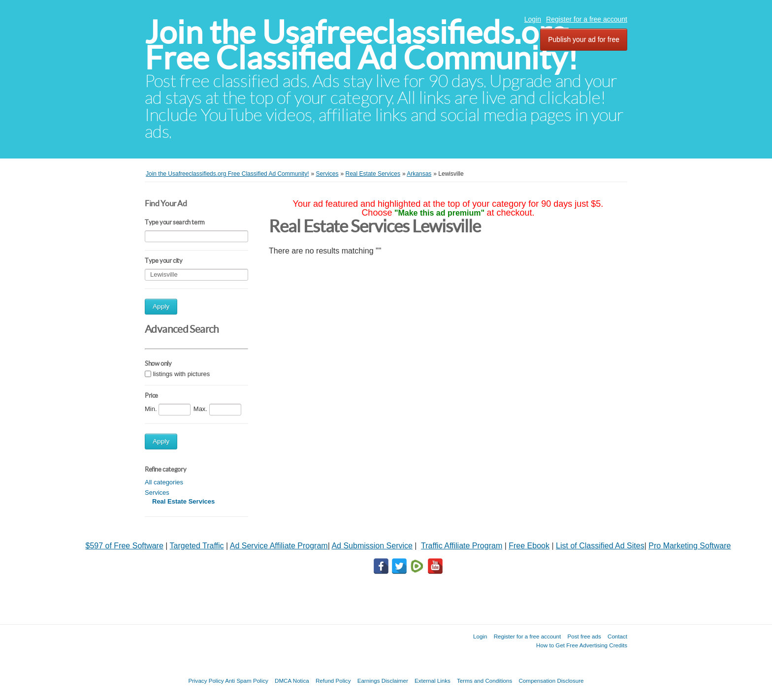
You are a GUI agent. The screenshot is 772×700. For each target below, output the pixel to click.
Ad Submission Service (372, 546)
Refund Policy (333, 681)
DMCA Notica (292, 681)
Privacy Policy (206, 681)
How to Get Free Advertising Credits (582, 645)
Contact (617, 636)
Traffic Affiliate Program (462, 546)
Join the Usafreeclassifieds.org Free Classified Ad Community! (361, 45)
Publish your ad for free (584, 39)
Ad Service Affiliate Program (279, 546)
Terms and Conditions (484, 681)
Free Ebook (529, 546)
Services (157, 493)
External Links (433, 681)
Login (533, 19)
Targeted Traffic (197, 546)
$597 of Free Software (125, 546)
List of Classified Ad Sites (600, 546)
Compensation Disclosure (551, 681)
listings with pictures (182, 374)
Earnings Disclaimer (383, 681)
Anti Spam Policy (247, 681)
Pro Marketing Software (690, 546)
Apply (161, 306)
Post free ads (584, 636)
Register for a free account (587, 19)
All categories (164, 482)
